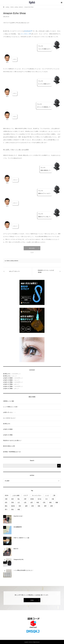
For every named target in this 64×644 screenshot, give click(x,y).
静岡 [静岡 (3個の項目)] (52, 506)
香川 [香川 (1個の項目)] (6, 509)
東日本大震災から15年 (9, 446)
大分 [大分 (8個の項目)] (46, 499)
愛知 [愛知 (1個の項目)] (6, 506)
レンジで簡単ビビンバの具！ (11, 407)
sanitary (12, 261)
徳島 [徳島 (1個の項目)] (50, 502)
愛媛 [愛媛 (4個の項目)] (57, 502)
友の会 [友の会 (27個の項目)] (39, 499)
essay (32, 600)
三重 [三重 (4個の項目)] (54, 495)
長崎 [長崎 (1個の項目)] (39, 506)
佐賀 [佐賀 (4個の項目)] (12, 499)
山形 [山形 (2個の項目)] (25, 502)
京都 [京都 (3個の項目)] (6, 499)
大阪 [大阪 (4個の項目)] (53, 499)
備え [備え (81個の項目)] (19, 499)
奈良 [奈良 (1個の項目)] (6, 502)
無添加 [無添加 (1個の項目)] (13, 506)
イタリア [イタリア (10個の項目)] (26, 495)
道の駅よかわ (7, 374)
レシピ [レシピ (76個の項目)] (47, 495)
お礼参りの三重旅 (8, 382)
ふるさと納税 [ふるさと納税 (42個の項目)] (16, 495)
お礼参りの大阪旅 (8, 378)
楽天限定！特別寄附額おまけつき (12, 452)
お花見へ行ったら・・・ (10, 412)
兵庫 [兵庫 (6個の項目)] (25, 499)
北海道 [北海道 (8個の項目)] (32, 499)
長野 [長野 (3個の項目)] (45, 506)
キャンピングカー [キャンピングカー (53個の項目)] (37, 495)
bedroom (16, 261)
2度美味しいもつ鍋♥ (8, 401)
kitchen (8, 261)
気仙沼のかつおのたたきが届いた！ (12, 440)
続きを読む (32, 248)
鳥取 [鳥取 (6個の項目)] (19, 509)
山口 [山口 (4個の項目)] (19, 502)
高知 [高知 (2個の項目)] (12, 509)
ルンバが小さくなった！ (10, 418)
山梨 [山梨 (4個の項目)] (31, 502)
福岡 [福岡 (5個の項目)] (26, 506)
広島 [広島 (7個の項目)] (44, 502)
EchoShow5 (28, 31)
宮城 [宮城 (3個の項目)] (12, 502)
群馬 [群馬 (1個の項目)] (33, 506)
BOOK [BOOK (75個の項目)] (7, 495)
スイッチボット (25, 34)
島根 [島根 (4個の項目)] (38, 502)
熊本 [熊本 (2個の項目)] (20, 506)
